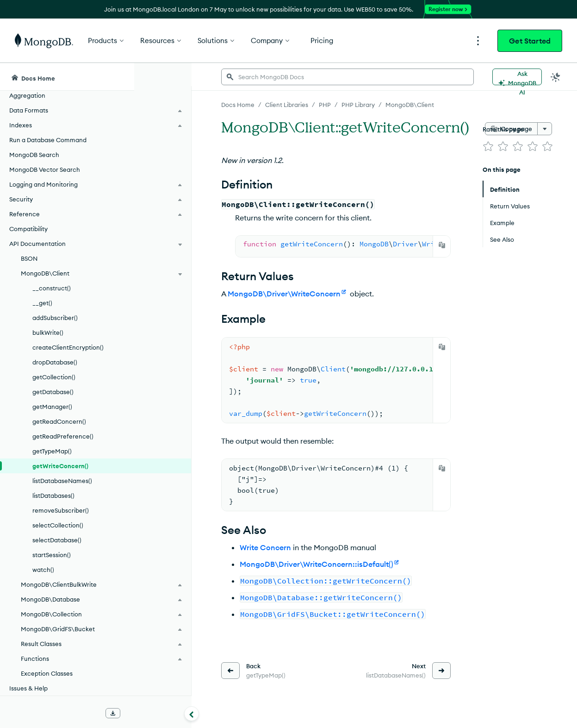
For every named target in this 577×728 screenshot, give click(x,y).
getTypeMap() (52, 451)
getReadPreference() (63, 436)
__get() (42, 303)
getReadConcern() (59, 421)
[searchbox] (305, 77)
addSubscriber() (55, 318)
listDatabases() (53, 496)
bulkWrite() (48, 333)
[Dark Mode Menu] (556, 77)
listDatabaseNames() (62, 481)
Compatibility (28, 229)
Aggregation (27, 95)
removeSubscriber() (61, 510)
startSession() (52, 555)
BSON (29, 258)
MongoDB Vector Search (45, 169)
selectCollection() (58, 525)
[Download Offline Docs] (113, 713)
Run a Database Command (48, 140)
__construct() (52, 288)
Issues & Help (28, 688)
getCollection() (54, 377)
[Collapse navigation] (134, 714)
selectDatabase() (57, 540)
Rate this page (503, 129)
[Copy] (442, 245)
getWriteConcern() (60, 466)
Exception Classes (47, 673)
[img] (488, 146)
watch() (43, 570)
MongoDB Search (34, 155)
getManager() (52, 407)
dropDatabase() (55, 362)
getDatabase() (53, 392)
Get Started (530, 41)
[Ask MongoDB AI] (517, 77)
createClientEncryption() (68, 347)
